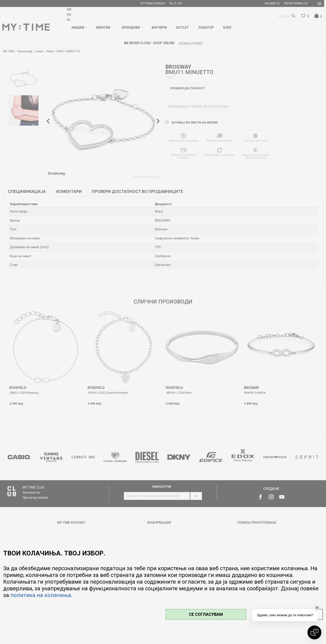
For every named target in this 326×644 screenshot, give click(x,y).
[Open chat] (314, 632)
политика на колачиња (41, 595)
